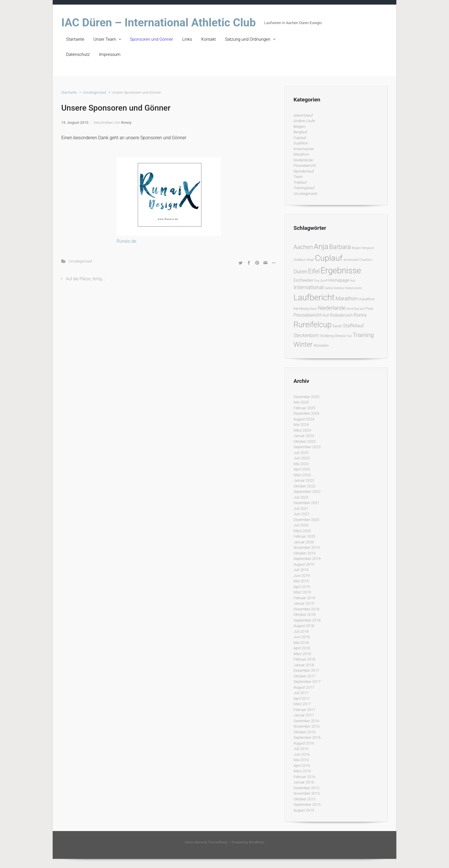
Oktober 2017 (305, 676)
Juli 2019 (301, 570)
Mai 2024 (301, 425)
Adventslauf (303, 115)
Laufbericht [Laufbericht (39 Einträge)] (314, 297)
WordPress (257, 842)
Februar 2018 (304, 659)
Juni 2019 (302, 576)
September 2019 (307, 559)
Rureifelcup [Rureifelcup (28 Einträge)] (313, 325)
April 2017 (302, 698)
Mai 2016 (301, 760)
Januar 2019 (304, 603)
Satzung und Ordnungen (248, 39)
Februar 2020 (304, 536)
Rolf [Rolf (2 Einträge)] (326, 315)
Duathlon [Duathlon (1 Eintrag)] (366, 260)
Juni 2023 (302, 458)
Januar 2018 (304, 665)
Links (187, 39)
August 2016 (304, 743)
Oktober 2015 (305, 799)
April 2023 (302, 469)
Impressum (110, 54)
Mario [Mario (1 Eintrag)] (313, 309)
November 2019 (307, 547)
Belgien (300, 127)
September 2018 (307, 620)
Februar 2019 (304, 598)
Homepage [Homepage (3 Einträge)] (339, 280)
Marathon (301, 154)
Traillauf (300, 182)
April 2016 (302, 766)
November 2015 (307, 793)
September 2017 (307, 682)
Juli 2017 (301, 693)
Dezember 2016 (306, 721)
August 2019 (304, 564)
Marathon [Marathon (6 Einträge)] (347, 298)
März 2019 (302, 592)
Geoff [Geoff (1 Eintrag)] (324, 281)
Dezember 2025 (306, 397)
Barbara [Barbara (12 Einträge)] (340, 247)
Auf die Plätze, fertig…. (86, 279)
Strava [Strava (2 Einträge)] (340, 336)
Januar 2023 (304, 480)
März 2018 (302, 654)
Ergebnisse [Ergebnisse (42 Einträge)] (341, 271)
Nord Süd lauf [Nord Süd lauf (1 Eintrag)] (356, 309)
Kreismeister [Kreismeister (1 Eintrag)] (354, 288)
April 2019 (302, 587)
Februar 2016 (304, 777)
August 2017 (304, 687)
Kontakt (209, 39)
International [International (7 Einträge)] (309, 287)
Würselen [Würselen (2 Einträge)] (321, 345)
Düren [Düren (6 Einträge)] (300, 272)
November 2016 (307, 726)
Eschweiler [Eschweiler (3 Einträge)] (304, 280)
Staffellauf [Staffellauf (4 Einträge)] (354, 326)
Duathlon (301, 143)
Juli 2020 (301, 525)
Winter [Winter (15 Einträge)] (303, 344)
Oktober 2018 (305, 615)
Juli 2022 (301, 497)
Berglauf (300, 132)
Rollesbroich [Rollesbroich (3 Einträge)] (341, 315)
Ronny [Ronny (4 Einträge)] (360, 315)
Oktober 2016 (305, 732)
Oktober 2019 (305, 553)
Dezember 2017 (306, 670)
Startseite (75, 39)
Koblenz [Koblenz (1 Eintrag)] (339, 288)
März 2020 (302, 531)
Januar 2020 (304, 542)
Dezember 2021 (306, 503)
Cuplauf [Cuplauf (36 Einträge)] (329, 258)
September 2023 (307, 447)
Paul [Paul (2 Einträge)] (369, 308)
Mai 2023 (301, 464)
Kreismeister (304, 149)
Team (298, 177)
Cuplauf (300, 138)
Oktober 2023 (305, 441)
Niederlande (303, 160)
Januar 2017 (304, 715)
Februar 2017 (304, 710)
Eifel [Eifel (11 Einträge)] (314, 271)
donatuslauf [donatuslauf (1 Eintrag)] (352, 260)
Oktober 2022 (305, 486)
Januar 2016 (304, 782)
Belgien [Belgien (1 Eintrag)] (357, 248)
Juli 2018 (301, 631)
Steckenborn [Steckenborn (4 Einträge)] (306, 335)
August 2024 (304, 419)
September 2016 (307, 737)
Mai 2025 (301, 402)
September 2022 (307, 492)
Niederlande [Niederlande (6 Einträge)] (332, 308)
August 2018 (304, 626)
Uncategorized (94, 92)
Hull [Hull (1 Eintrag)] (352, 281)
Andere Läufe (304, 121)
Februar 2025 (304, 408)
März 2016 (302, 771)
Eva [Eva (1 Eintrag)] (317, 281)
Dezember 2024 (306, 413)
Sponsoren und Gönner (152, 39)
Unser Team (105, 39)
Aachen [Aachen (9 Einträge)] (303, 247)
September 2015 (307, 805)
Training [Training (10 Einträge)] (363, 335)
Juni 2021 (302, 514)
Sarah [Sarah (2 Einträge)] (337, 326)
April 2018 (302, 648)
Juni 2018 (302, 637)
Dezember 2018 (306, 609)
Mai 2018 (301, 643)
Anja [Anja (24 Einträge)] (321, 246)
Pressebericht (305, 165)
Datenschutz (78, 54)
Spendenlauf (304, 171)
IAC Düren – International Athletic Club (158, 23)
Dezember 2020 (306, 520)
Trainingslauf (304, 188)
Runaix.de (126, 241)
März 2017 (302, 704)
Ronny (126, 123)
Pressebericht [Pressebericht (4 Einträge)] (308, 315)
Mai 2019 (301, 581)
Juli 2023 (301, 453)
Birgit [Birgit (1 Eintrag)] (310, 260)
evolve (189, 842)
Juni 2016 (302, 754)
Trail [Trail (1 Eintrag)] (349, 336)
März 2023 (302, 475)
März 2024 (302, 430)
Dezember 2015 (306, 788)
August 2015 (304, 810)
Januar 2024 (304, 436)
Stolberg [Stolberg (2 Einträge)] (327, 336)
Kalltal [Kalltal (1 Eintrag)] (329, 288)
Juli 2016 (301, 749)
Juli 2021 (301, 509)
